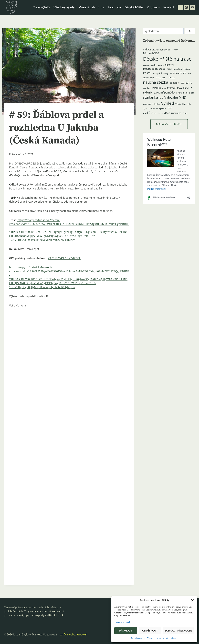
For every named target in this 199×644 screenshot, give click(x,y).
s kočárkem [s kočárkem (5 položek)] (182, 93)
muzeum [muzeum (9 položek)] (162, 77)
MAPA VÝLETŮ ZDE (169, 124)
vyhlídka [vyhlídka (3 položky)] (156, 104)
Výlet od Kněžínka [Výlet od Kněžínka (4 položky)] (183, 104)
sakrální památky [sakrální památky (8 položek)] (164, 93)
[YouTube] (192, 7)
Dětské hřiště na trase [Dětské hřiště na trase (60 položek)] (167, 59)
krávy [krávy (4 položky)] (166, 73)
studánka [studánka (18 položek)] (151, 97)
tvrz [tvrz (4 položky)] (161, 98)
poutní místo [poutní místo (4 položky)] (187, 83)
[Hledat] (190, 31)
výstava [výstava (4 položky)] (163, 108)
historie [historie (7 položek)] (169, 65)
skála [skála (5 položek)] (191, 93)
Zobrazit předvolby (178, 631)
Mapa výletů (41, 7)
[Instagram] (186, 7)
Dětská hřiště (134, 7)
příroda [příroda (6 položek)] (171, 88)
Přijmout (126, 631)
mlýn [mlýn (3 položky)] (152, 78)
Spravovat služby (124, 622)
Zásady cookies (138, 638)
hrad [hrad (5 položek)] (169, 69)
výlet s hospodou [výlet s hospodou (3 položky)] (150, 108)
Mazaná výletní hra (91, 7)
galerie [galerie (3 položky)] (161, 65)
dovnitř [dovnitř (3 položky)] (175, 50)
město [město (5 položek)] (172, 78)
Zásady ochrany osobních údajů (161, 638)
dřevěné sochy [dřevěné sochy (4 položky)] (150, 65)
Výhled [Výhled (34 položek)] (168, 103)
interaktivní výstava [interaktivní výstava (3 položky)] (181, 69)
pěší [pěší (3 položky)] (164, 88)
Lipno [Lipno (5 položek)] (146, 78)
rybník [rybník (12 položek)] (148, 92)
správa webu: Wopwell (73, 634)
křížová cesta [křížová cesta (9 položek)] (178, 73)
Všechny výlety (64, 7)
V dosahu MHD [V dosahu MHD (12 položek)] (175, 97)
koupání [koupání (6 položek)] (157, 73)
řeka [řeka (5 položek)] (185, 113)
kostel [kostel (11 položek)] (147, 73)
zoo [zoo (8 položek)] (170, 108)
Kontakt (169, 7)
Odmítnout (150, 631)
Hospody (114, 7)
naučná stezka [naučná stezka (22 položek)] (156, 82)
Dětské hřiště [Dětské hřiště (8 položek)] (151, 53)
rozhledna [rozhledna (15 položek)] (185, 87)
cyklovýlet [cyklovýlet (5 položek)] (165, 50)
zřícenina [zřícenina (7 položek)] (176, 113)
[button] (192, 600)
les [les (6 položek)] (189, 73)
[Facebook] (180, 7)
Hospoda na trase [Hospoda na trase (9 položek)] (154, 69)
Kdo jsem (153, 7)
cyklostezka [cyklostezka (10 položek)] (151, 49)
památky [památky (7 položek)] (175, 83)
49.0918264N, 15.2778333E (64, 258)
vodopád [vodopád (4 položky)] (147, 104)
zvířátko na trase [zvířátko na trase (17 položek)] (156, 113)
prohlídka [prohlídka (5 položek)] (156, 88)
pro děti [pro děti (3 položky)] (147, 88)
